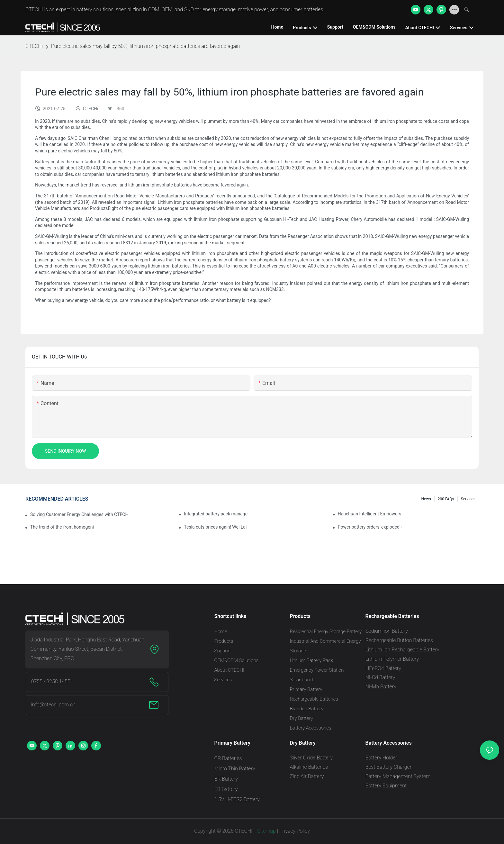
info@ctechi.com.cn (53, 705)
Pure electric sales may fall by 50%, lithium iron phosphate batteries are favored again (145, 46)
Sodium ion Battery (387, 631)
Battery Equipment (386, 786)
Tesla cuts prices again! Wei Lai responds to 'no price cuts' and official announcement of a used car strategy (216, 527)
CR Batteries (228, 758)
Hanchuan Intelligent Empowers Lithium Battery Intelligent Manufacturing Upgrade (370, 514)
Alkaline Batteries (309, 767)
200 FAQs (446, 499)
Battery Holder (381, 758)
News (426, 499)
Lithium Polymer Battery (392, 659)
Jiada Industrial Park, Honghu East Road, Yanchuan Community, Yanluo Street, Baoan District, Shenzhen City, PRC (87, 649)
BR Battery (226, 779)
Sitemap (266, 831)
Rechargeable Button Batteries (399, 640)
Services (468, 499)
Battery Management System (398, 776)
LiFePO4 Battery (383, 668)
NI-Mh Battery (381, 687)
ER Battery (226, 789)
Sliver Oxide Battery (311, 758)
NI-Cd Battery (380, 677)
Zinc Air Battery (307, 776)
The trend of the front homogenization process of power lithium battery (62, 527)
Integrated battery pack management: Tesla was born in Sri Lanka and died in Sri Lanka (216, 514)
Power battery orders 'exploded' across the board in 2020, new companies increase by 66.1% (370, 527)
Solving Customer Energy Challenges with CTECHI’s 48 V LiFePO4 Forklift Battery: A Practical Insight (79, 514)
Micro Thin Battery (235, 769)
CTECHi (34, 46)
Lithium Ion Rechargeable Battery (402, 650)
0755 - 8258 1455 (51, 681)
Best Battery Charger (389, 767)
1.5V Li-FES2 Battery (237, 799)
